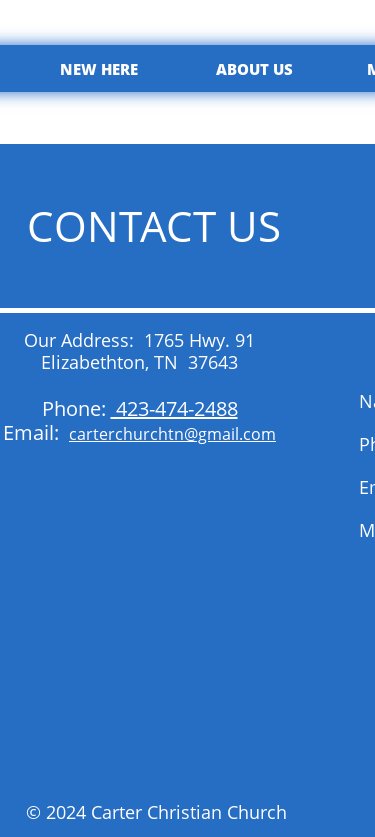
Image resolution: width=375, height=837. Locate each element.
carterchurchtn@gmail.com (172, 434)
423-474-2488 (174, 408)
